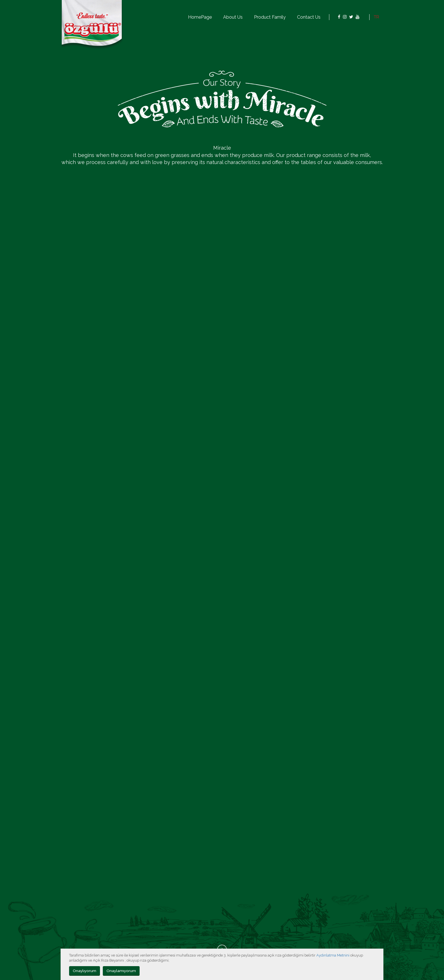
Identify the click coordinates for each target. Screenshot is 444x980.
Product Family (270, 17)
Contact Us (309, 17)
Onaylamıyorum (121, 971)
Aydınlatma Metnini (333, 955)
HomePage (200, 17)
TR (376, 17)
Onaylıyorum (85, 971)
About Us (233, 17)
